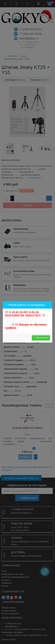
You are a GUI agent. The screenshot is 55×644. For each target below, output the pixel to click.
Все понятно (41, 338)
